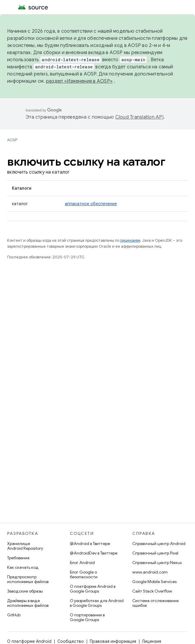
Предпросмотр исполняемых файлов (28, 579)
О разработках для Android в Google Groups (97, 603)
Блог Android (82, 563)
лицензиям (130, 240)
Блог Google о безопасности (84, 574)
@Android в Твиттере (90, 544)
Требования (18, 558)
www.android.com (150, 572)
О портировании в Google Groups (87, 617)
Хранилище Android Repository (25, 546)
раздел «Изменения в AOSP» (79, 81)
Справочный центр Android (159, 544)
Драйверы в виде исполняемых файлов (28, 603)
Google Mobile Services (154, 582)
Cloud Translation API (139, 117)
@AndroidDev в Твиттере (94, 553)
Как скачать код (23, 567)
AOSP (12, 140)
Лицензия (152, 641)
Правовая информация (113, 641)
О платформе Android (29, 641)
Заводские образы (25, 591)
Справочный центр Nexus (157, 563)
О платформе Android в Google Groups (93, 589)
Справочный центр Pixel (155, 553)
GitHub (14, 615)
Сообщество (71, 641)
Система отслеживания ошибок (155, 603)
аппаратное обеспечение (91, 204)
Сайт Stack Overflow (152, 591)
